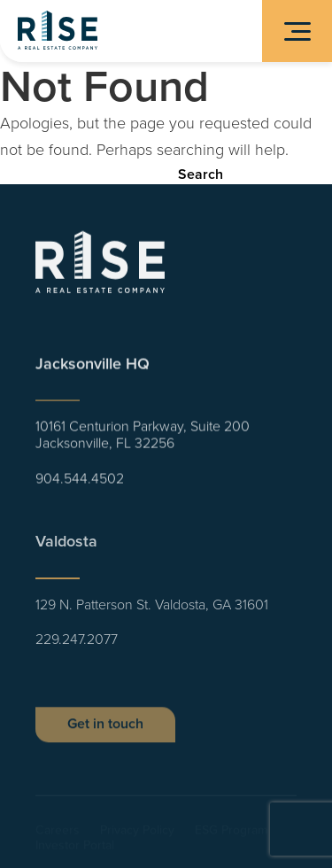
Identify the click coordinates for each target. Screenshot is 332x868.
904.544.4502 (80, 481)
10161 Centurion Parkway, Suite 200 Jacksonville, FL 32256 (143, 438)
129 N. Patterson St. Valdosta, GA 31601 (152, 610)
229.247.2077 (77, 645)
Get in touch (105, 731)
